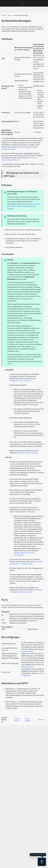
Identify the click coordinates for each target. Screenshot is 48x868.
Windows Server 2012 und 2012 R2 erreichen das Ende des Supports (24, 206)
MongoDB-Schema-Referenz (20, 381)
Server (10, 15)
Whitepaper (22, 147)
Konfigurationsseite (8, 149)
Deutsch (42, 720)
